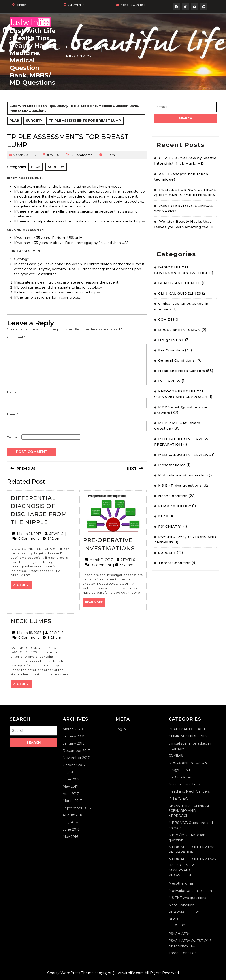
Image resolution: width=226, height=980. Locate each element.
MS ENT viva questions (180, 485)
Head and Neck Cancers (182, 371)
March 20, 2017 (25, 155)
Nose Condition (173, 496)
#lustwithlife (76, 5)
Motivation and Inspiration (130, 47)
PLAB (14, 120)
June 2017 (71, 779)
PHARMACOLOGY (175, 506)
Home (71, 47)
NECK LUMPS (31, 621)
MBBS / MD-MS (79, 56)
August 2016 (73, 815)
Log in (121, 729)
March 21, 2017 (29, 534)
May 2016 (70, 837)
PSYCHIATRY (170, 526)
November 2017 (76, 758)
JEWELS (53, 155)
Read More (23, 586)
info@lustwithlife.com (135, 5)
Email (13, 414)
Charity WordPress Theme (70, 973)
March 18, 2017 (29, 633)
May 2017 (70, 786)
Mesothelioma (172, 465)
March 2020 (73, 729)
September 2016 (77, 808)
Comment (16, 337)
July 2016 (70, 822)
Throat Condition (174, 563)
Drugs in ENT (171, 340)
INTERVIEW (169, 381)
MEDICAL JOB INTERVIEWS (185, 455)
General (91, 47)
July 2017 (70, 772)
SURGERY (34, 120)
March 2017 (72, 801)
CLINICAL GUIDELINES (180, 293)
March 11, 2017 (101, 560)
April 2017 (71, 794)
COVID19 (167, 319)
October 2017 (74, 765)
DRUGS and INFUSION (179, 330)
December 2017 (76, 751)
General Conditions (176, 360)
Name (13, 392)
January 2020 (74, 736)
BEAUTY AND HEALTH (180, 283)
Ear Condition (171, 350)
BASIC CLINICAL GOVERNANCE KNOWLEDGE (183, 870)
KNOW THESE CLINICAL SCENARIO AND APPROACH (189, 811)
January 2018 (74, 743)
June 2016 (71, 829)
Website (14, 437)
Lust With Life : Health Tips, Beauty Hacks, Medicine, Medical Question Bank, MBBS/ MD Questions (33, 57)
